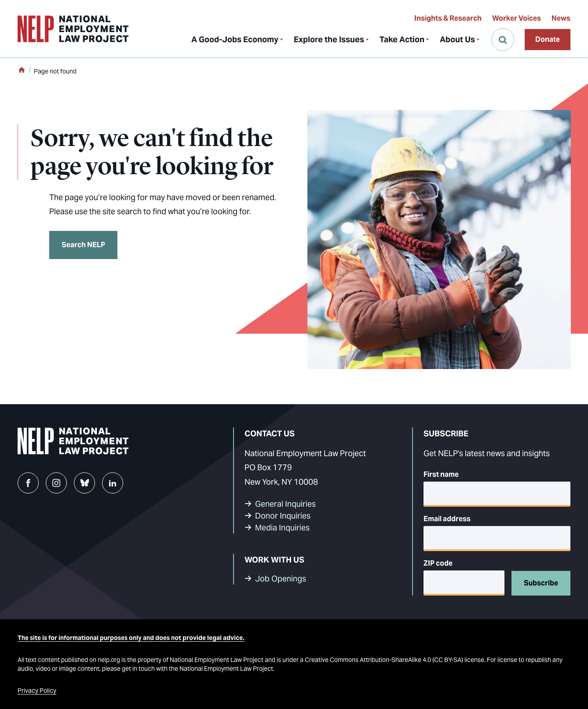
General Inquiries (285, 504)
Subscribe (541, 583)
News (561, 18)
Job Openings (281, 579)
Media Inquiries (282, 528)
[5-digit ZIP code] (464, 583)
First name (441, 474)
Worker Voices (517, 18)
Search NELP (83, 245)
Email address (447, 519)
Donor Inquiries (283, 516)
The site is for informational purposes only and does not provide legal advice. (131, 638)
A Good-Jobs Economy (235, 39)
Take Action (402, 39)
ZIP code (438, 563)
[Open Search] (503, 40)
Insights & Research (448, 18)
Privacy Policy (37, 691)
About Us (457, 39)
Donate (548, 39)
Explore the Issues (329, 39)
